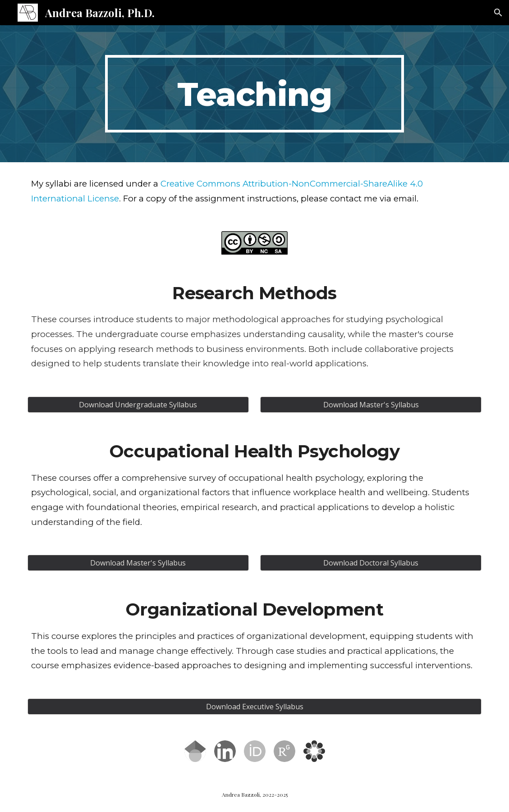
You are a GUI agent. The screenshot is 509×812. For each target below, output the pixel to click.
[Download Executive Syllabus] (254, 707)
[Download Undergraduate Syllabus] (138, 405)
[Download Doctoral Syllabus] (371, 563)
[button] (498, 13)
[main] (254, 94)
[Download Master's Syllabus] (371, 405)
